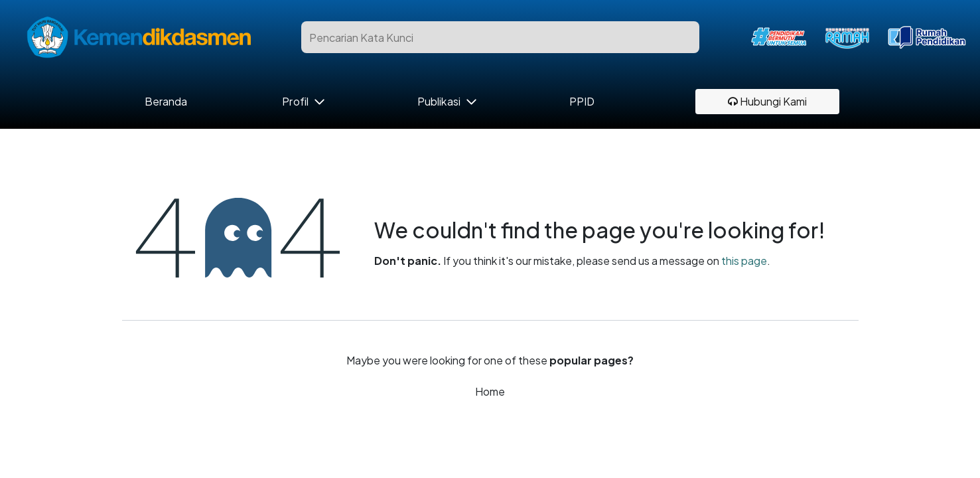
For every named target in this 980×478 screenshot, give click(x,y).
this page (744, 261)
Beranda (166, 102)
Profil (295, 102)
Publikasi (439, 102)
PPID (582, 102)
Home (490, 391)
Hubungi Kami (767, 101)
